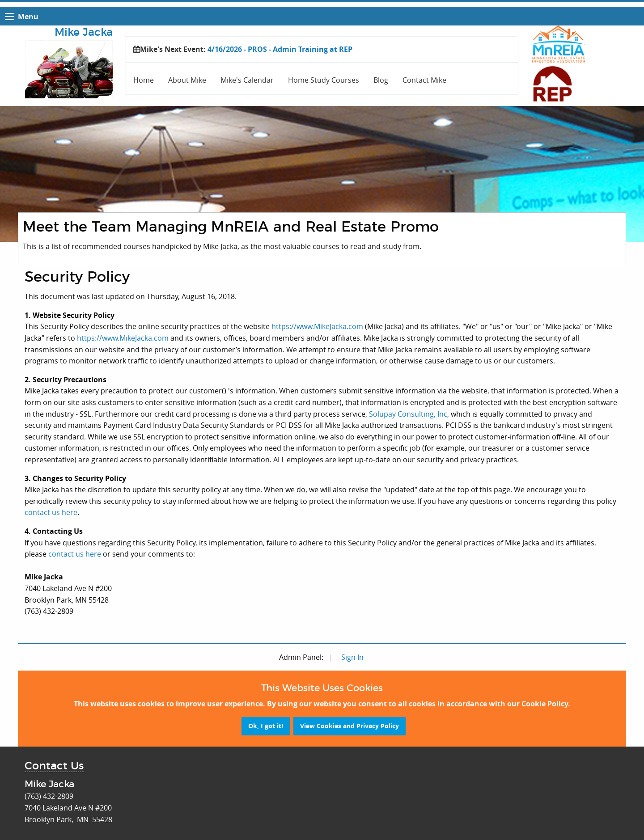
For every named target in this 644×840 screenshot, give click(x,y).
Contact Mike (424, 80)
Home (144, 80)
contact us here (51, 512)
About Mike (187, 80)
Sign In (352, 657)
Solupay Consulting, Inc (408, 414)
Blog (381, 80)
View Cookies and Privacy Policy (350, 726)
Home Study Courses (324, 80)
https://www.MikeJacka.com (317, 326)
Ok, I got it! (266, 726)
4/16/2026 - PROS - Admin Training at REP (280, 49)
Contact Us (54, 766)
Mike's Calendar (247, 80)
